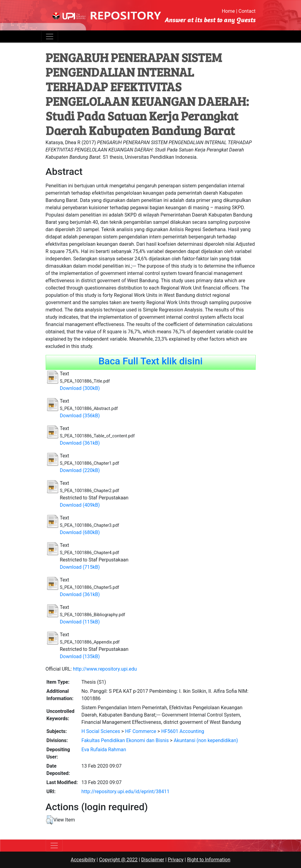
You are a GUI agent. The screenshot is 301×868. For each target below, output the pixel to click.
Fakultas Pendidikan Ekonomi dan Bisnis (125, 740)
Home (228, 11)
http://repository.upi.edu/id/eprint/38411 (126, 792)
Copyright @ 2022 (118, 860)
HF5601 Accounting (183, 731)
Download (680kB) (80, 532)
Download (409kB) (80, 505)
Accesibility (83, 860)
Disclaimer (153, 860)
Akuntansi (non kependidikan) (206, 740)
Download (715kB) (80, 567)
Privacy (176, 860)
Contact (247, 11)
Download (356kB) (80, 416)
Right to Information (209, 860)
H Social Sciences (101, 731)
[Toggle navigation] (50, 36)
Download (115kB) (80, 622)
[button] (49, 820)
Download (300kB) (80, 388)
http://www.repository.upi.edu (105, 669)
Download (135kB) (80, 656)
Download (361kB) (80, 443)
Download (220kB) (80, 470)
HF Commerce (141, 731)
